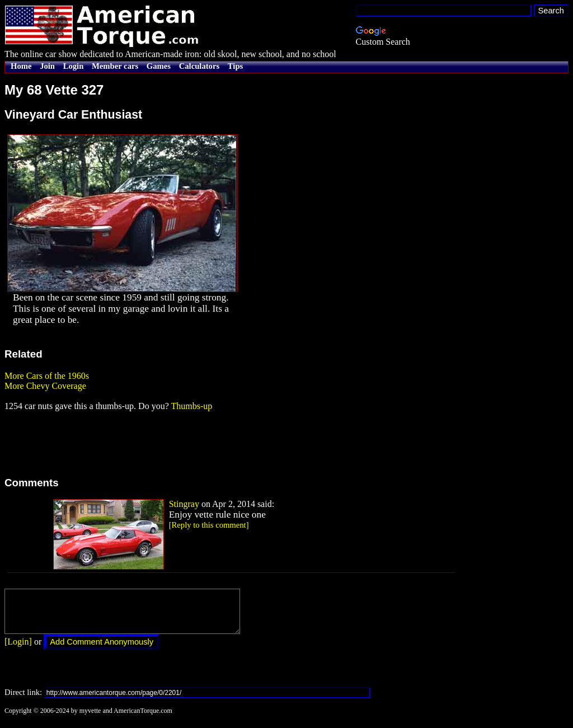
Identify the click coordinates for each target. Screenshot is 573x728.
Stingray (184, 504)
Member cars (115, 66)
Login (74, 66)
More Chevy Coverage (45, 386)
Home (21, 66)
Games (159, 66)
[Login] (18, 650)
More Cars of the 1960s (47, 376)
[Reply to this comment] (209, 525)
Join (47, 66)
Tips (235, 66)
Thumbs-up (191, 406)
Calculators (199, 66)
